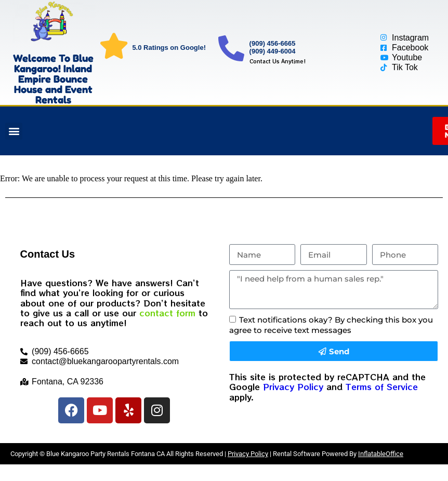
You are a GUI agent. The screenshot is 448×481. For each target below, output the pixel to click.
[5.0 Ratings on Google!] (114, 46)
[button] (14, 131)
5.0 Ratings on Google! (169, 48)
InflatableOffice (381, 454)
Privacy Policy (293, 386)
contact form (167, 313)
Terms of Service (382, 386)
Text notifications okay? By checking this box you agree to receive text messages (331, 325)
